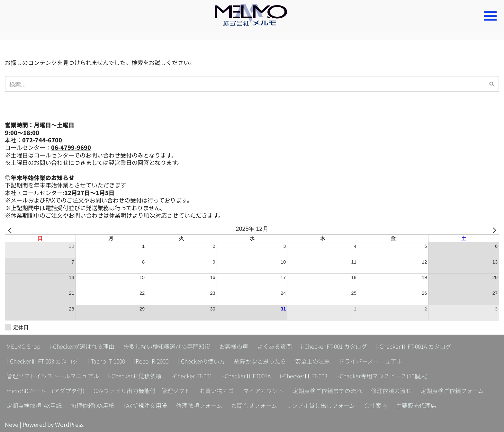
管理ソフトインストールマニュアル (53, 376)
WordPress (69, 424)
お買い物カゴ (217, 391)
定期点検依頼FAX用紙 (34, 405)
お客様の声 (234, 346)
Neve (12, 424)
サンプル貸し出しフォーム (320, 405)
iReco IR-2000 (154, 361)
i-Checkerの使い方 (205, 361)
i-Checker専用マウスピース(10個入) (385, 376)
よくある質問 (274, 346)
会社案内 (375, 405)
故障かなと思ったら (264, 361)
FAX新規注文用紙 (145, 405)
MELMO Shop (23, 346)
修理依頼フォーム (199, 405)
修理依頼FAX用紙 (93, 405)
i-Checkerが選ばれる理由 (82, 346)
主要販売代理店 (416, 405)
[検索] (245, 84)
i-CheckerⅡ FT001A (247, 376)
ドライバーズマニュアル (374, 361)
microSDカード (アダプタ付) (45, 391)
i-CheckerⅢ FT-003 (306, 376)
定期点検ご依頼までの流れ (327, 391)
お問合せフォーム (254, 405)
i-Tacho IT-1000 (108, 361)
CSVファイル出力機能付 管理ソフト (142, 391)
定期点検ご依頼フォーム (452, 391)
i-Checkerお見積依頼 (135, 376)
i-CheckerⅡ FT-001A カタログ (415, 346)
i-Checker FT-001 (192, 376)
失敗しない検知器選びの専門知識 (167, 346)
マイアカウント (263, 391)
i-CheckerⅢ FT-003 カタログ (43, 361)
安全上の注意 (316, 361)
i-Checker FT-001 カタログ (334, 346)
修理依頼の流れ (391, 391)
